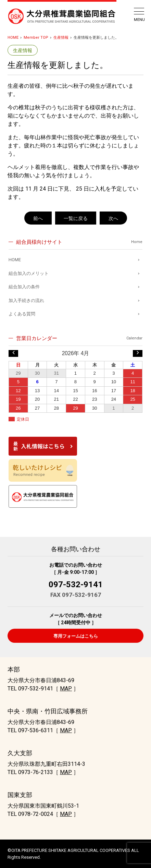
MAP (66, 689)
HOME (13, 38)
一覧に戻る (76, 218)
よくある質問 (22, 314)
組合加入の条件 (24, 287)
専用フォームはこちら (76, 636)
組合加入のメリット (29, 273)
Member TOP (36, 38)
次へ (113, 218)
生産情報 (61, 38)
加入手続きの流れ (26, 300)
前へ (38, 218)
